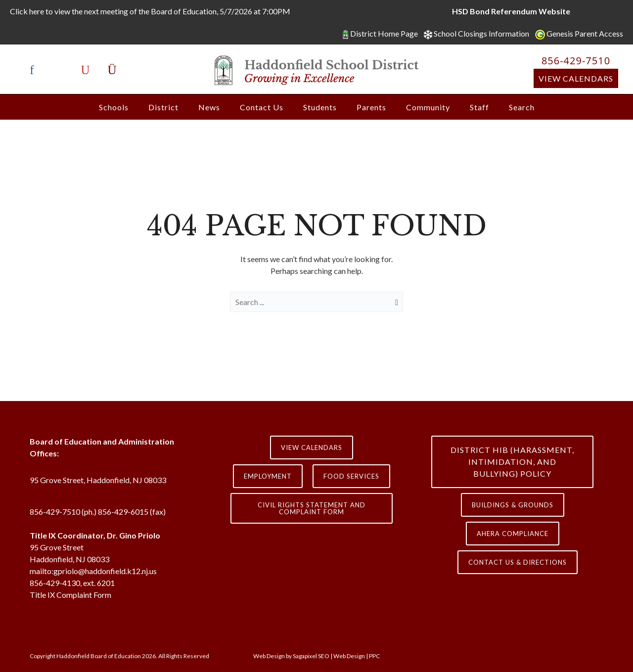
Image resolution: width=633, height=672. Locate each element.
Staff (479, 107)
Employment (268, 476)
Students (320, 107)
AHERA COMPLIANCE (513, 534)
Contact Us (262, 107)
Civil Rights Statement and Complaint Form (312, 508)
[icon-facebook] (35, 70)
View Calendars (576, 78)
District (163, 107)
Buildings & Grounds (513, 505)
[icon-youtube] (88, 70)
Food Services (351, 476)
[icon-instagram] (112, 70)
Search (522, 107)
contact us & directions (518, 562)
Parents (371, 107)
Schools (114, 107)
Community (428, 107)
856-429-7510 (576, 61)
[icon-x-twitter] (61, 70)
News (209, 107)
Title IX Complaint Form (70, 595)
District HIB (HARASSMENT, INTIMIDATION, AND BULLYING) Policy (512, 462)
